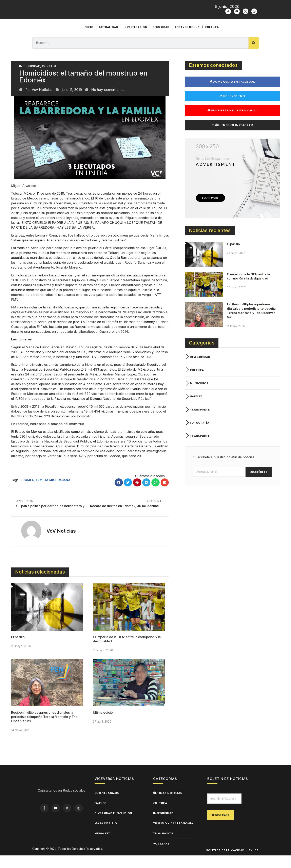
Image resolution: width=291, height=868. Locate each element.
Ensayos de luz (187, 39)
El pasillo (18, 649)
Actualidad (108, 39)
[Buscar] (254, 55)
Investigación (135, 39)
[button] (119, 495)
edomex (27, 492)
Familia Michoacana (53, 492)
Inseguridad (30, 79)
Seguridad (161, 39)
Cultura (212, 39)
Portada (50, 79)
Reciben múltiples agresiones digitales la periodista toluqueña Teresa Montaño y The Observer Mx (44, 729)
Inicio (89, 39)
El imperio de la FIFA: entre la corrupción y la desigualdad (248, 289)
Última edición (104, 725)
